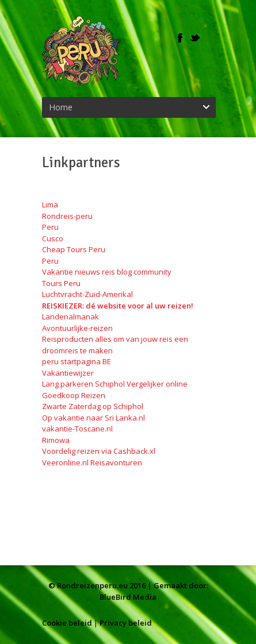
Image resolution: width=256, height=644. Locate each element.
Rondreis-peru (67, 216)
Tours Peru (61, 283)
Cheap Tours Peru (74, 249)
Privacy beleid (126, 623)
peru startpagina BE (77, 361)
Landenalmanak (70, 317)
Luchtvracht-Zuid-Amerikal (87, 294)
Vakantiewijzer (68, 373)
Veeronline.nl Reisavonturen (92, 462)
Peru (50, 227)
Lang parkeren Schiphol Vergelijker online (115, 384)
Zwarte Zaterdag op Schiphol (93, 406)
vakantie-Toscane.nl (77, 429)
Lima (50, 205)
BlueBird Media (128, 597)
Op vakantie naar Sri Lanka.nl (93, 418)
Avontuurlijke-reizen (77, 328)
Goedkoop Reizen (74, 395)
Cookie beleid (67, 623)
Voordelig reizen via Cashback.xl (99, 451)
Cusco (53, 238)
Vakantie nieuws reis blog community (107, 272)
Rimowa (56, 440)
